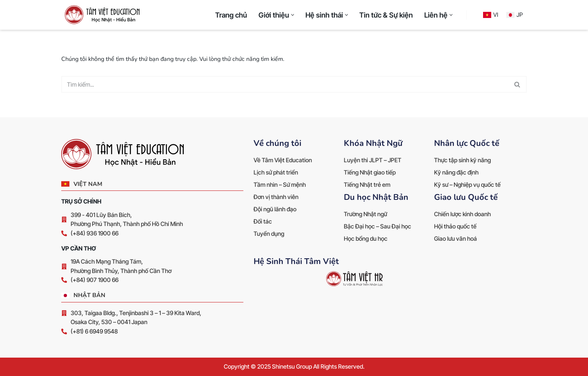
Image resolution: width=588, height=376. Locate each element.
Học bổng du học (366, 238)
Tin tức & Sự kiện (386, 15)
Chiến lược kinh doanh (462, 214)
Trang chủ (231, 15)
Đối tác (263, 221)
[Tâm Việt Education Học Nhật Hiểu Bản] (104, 15)
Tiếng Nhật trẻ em (367, 185)
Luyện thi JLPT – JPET (373, 160)
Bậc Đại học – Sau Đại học (378, 226)
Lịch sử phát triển (276, 172)
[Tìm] (285, 84)
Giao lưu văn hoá (455, 238)
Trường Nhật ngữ (365, 214)
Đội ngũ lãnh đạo (275, 209)
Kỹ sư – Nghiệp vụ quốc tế (467, 185)
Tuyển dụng (269, 234)
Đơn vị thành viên (276, 197)
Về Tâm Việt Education (283, 160)
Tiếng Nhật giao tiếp (370, 172)
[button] (293, 15)
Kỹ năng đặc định (456, 172)
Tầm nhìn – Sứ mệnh (280, 185)
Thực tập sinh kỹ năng (462, 160)
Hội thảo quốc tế (455, 226)
